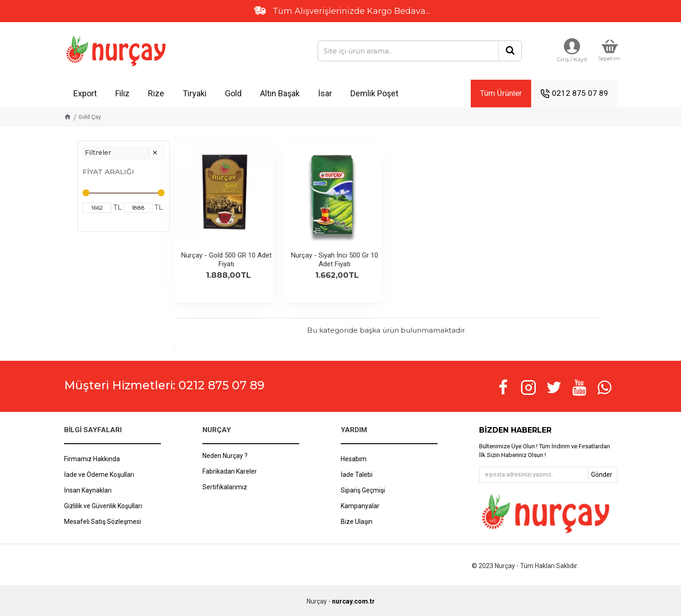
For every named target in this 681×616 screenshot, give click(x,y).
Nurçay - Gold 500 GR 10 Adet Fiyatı (226, 260)
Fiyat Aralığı (108, 172)
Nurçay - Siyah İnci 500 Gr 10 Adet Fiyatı (335, 260)
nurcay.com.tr (353, 601)
